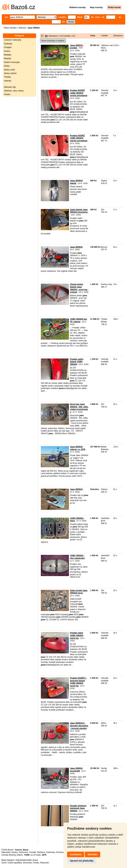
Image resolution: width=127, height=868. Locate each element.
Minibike (8, 55)
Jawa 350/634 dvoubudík (76, 770)
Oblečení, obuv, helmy (14, 91)
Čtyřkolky (8, 44)
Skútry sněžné (10, 73)
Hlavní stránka (10, 28)
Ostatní (7, 94)
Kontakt (33, 852)
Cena (93, 36)
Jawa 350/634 (76, 247)
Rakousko (45, 863)
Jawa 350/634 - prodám (77, 47)
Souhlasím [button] (76, 854)
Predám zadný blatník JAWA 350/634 (77, 362)
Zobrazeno (118, 36)
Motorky (22, 28)
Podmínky (50, 852)
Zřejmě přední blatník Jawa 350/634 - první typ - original (79, 288)
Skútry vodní (10, 70)
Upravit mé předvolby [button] (82, 861)
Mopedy (8, 58)
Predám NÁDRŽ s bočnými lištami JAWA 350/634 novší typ (78, 682)
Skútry (7, 66)
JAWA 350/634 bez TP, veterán (79, 320)
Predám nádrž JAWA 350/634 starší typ (77, 635)
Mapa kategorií (8, 860)
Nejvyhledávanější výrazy (27, 860)
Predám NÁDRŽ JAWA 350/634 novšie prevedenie (79, 93)
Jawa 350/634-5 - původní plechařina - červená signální (79, 726)
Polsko (36, 863)
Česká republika (15, 863)
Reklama (41, 852)
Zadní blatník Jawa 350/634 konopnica (79, 211)
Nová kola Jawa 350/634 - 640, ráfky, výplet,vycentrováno (79, 408)
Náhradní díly (10, 87)
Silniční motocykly (12, 62)
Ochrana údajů (62, 852)
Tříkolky (7, 77)
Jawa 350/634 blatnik (76, 182)
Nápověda (6, 852)
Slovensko (27, 863)
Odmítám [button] (93, 854)
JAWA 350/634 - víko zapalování (77, 557)
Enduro (7, 51)
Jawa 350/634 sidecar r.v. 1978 (78, 448)
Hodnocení (23, 852)
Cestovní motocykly (13, 40)
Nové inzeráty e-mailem (53, 41)
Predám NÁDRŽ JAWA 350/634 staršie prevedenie (79, 138)
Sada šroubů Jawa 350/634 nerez (79, 592)
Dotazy (14, 852)
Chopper (8, 47)
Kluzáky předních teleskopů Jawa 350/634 (78, 808)
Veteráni (8, 81)
